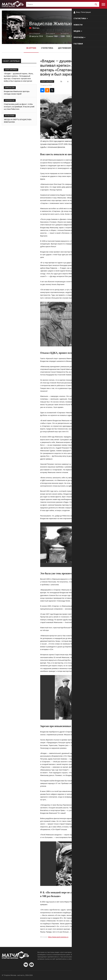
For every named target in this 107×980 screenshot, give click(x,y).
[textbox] (63, 4)
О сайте (75, 976)
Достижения (65, 48)
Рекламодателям (99, 976)
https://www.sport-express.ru (58, 937)
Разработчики (85, 976)
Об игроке (31, 48)
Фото (78, 48)
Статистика (47, 48)
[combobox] (63, 4)
